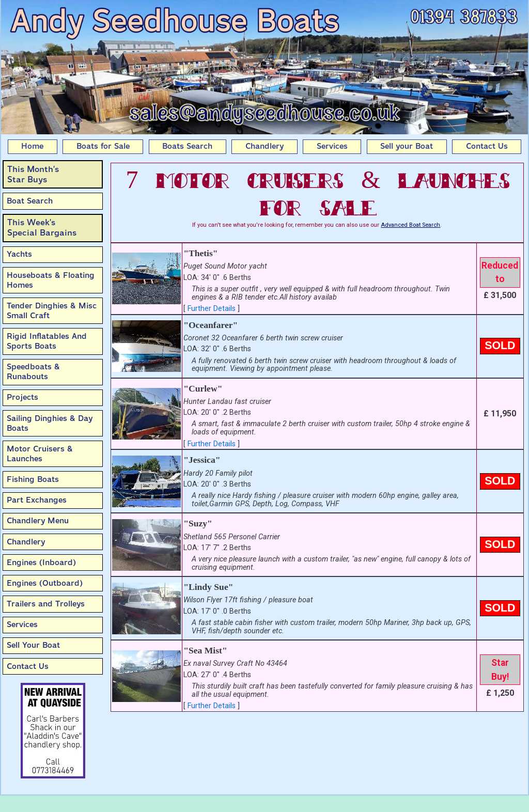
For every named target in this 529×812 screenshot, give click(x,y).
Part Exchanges (37, 500)
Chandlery (264, 146)
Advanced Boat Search (410, 225)
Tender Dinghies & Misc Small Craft (52, 311)
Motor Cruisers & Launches (40, 454)
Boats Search (187, 146)
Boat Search (30, 201)
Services (332, 146)
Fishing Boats (33, 479)
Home (32, 146)
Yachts (19, 254)
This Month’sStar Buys (33, 174)
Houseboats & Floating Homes (51, 280)
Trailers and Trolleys (46, 604)
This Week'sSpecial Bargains (42, 228)
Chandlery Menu (38, 521)
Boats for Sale (103, 146)
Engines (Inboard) (41, 563)
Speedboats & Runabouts (33, 372)
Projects (22, 397)
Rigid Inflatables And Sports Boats (47, 341)
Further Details (212, 309)
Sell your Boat (407, 146)
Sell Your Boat (33, 645)
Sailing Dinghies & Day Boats (50, 423)
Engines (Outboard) (45, 583)
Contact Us (487, 146)
